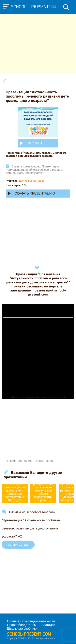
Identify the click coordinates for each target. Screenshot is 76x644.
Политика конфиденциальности (31, 621)
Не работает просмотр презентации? (30, 461)
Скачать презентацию (31, 193)
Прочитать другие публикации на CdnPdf (38, 397)
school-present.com (29, 635)
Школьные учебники (22, 629)
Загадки (49, 625)
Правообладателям (22, 625)
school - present (34, 7)
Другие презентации (31, 181)
